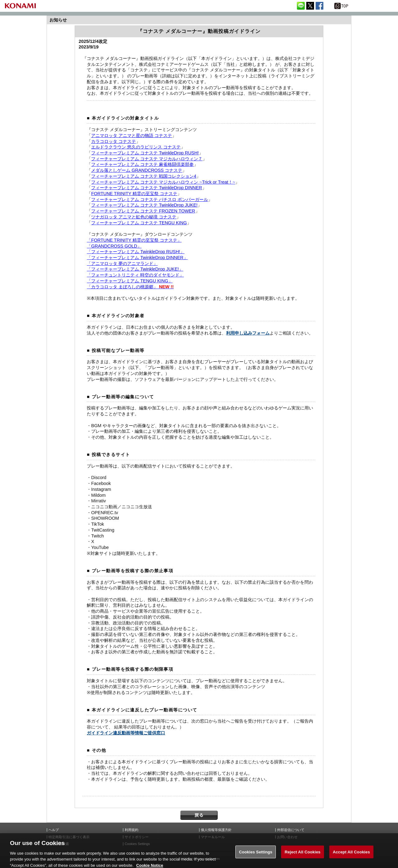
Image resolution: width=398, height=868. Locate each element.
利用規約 (132, 830)
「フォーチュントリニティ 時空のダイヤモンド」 (135, 275)
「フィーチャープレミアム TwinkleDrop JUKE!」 (135, 269)
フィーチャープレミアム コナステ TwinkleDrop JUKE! (144, 205)
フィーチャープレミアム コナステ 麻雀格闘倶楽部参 (142, 164)
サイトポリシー (137, 837)
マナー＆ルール (213, 837)
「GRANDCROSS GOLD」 (114, 246)
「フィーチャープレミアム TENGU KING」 (130, 281)
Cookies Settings (256, 856)
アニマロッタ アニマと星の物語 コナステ (132, 135)
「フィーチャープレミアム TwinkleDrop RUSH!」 (136, 252)
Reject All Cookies (302, 856)
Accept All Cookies (351, 856)
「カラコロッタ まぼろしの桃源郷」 (130, 287)
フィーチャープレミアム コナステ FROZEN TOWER (143, 211)
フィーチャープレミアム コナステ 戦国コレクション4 (144, 176)
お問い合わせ (287, 837)
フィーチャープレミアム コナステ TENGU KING (139, 223)
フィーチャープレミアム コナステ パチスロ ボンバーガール (150, 199)
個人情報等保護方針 (216, 830)
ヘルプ (54, 830)
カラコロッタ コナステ (113, 141)
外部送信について (291, 830)
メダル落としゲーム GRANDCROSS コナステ (137, 170)
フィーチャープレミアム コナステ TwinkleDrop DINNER (146, 188)
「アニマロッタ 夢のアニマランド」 (122, 263)
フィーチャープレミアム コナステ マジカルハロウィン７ (147, 159)
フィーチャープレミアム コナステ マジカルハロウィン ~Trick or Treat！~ (163, 182)
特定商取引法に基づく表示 (69, 837)
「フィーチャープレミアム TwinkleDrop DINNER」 (137, 258)
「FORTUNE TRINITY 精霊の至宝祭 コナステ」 (134, 240)
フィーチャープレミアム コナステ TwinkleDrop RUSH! (145, 153)
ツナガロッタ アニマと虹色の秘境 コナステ (134, 217)
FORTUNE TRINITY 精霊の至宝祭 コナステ (134, 194)
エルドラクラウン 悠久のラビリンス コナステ (136, 147)
